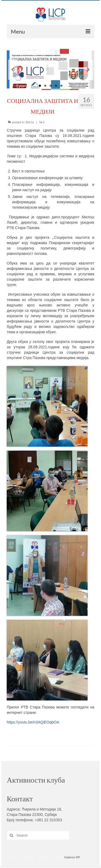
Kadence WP (72, 857)
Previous (13, 70)
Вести (30, 122)
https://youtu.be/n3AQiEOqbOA (33, 722)
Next (88, 70)
